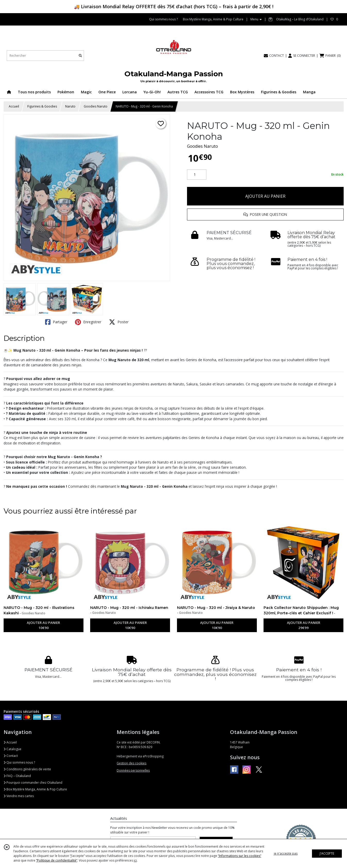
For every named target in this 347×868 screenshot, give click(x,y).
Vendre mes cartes (19, 796)
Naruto (70, 106)
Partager (56, 322)
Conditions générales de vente (27, 769)
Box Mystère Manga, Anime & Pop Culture (35, 789)
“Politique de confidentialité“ (57, 860)
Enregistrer (88, 322)
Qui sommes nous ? (19, 762)
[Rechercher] (80, 56)
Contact (11, 756)
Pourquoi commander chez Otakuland (33, 783)
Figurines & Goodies (42, 106)
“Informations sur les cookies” (240, 856)
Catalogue (12, 749)
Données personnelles (133, 770)
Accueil (14, 106)
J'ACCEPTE (327, 853)
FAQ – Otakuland (17, 776)
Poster (119, 322)
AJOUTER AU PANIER (265, 196)
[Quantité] (197, 175)
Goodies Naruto (96, 106)
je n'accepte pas (286, 853)
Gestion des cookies (132, 763)
